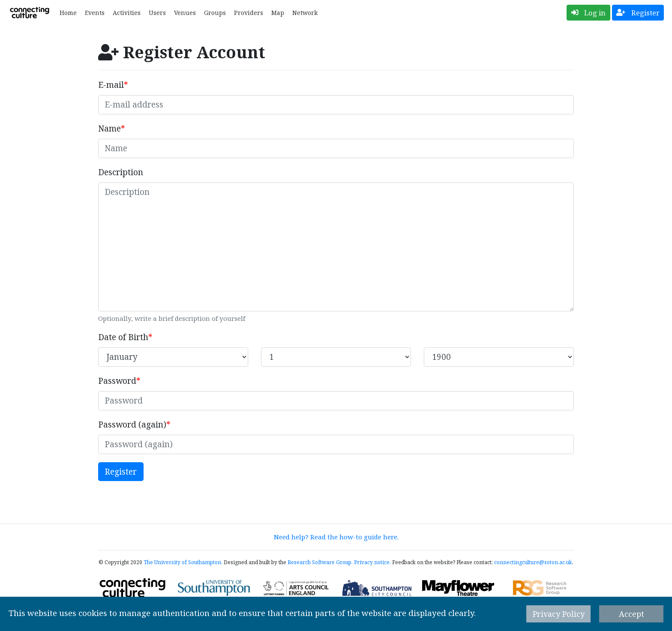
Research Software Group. (320, 562)
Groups (215, 13)
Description (121, 172)
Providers (249, 13)
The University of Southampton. (183, 562)
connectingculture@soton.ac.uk (533, 562)
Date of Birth (123, 337)
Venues (185, 13)
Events (95, 13)
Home (68, 13)
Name (109, 129)
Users (157, 13)
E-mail (111, 85)
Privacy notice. (372, 562)
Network (305, 13)
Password (117, 381)
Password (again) (132, 425)
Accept (631, 614)
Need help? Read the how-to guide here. (336, 537)
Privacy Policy (559, 614)
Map (278, 13)
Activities (127, 13)
